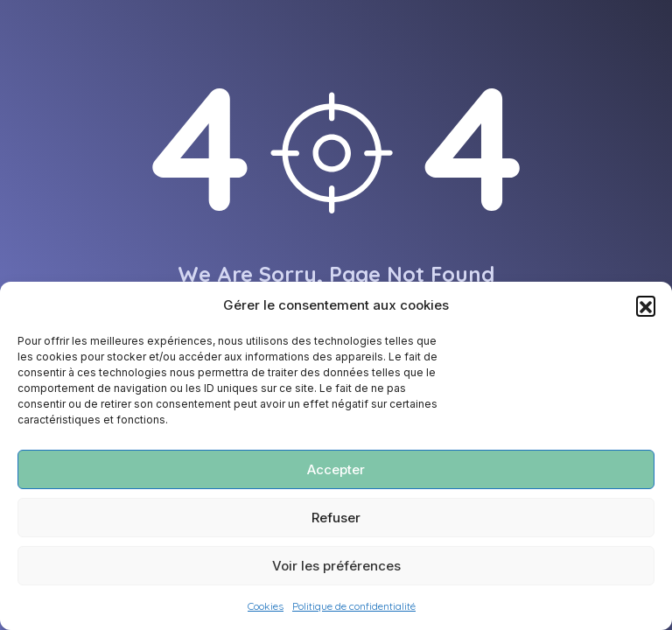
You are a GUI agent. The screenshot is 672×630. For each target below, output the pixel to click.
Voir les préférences (336, 566)
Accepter (336, 469)
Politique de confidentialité (354, 606)
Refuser (336, 518)
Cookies (266, 606)
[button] (646, 305)
